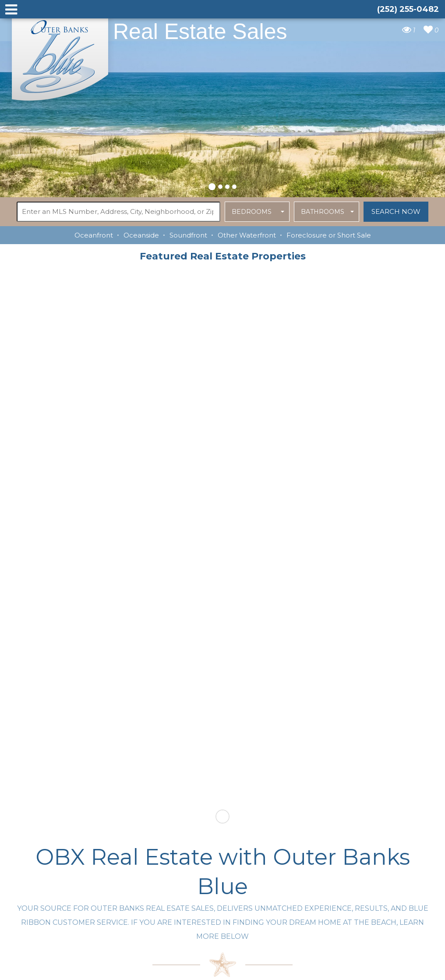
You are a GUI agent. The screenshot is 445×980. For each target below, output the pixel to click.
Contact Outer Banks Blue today (120, 745)
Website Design (315, 968)
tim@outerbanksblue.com (167, 883)
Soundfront (188, 235)
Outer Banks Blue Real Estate (60, 56)
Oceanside (141, 235)
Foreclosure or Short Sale (329, 235)
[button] (212, 185)
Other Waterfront (247, 235)
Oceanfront (94, 235)
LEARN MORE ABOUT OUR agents (325, 745)
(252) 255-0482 (151, 900)
